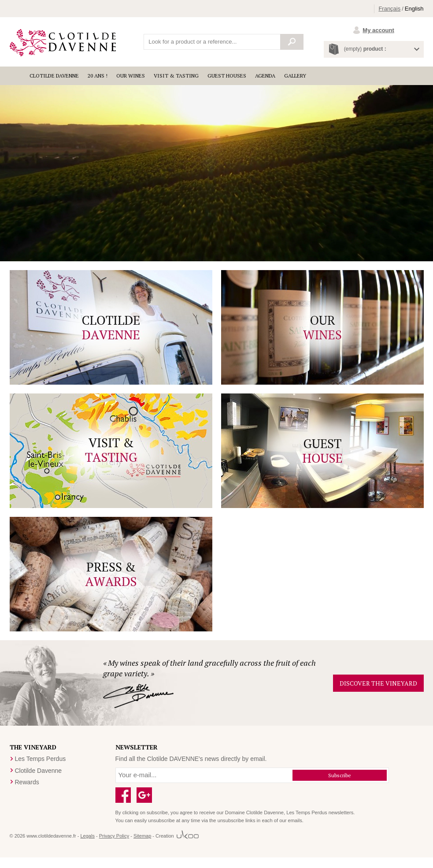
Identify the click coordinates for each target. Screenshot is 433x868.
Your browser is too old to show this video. (216, 173)
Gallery (295, 76)
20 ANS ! (98, 76)
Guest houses (227, 76)
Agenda (265, 76)
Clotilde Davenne (54, 76)
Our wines (131, 76)
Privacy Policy (114, 836)
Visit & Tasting (176, 76)
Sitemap (142, 836)
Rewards (27, 782)
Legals (87, 836)
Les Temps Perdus (41, 759)
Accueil (17, 76)
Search (292, 42)
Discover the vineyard (378, 683)
